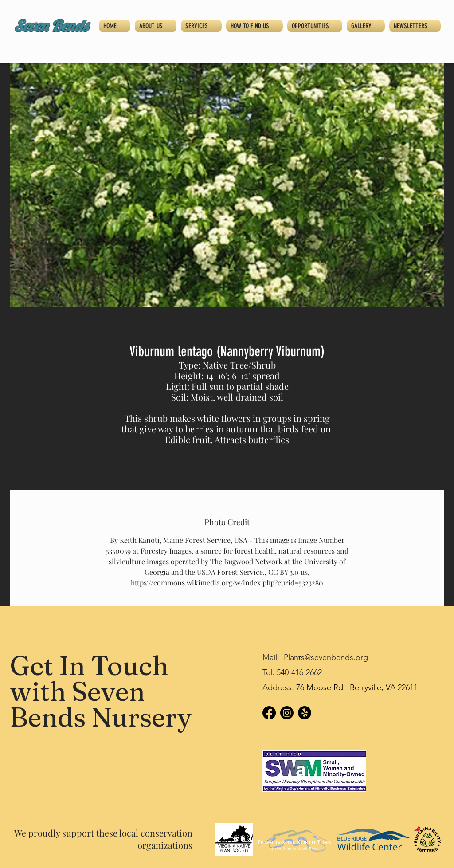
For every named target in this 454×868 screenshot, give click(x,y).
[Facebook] (269, 713)
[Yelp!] (305, 713)
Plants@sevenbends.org (326, 657)
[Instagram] (287, 713)
